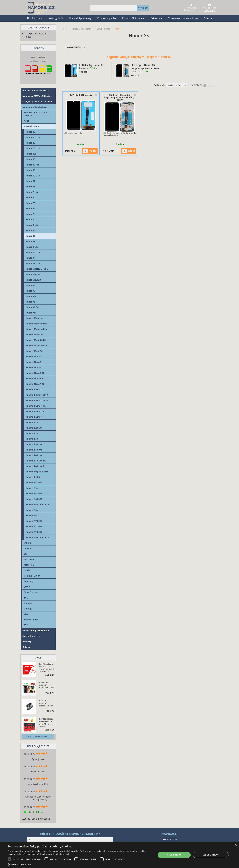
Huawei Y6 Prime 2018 (37, 504)
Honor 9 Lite (32, 247)
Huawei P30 (32, 439)
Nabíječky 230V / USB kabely (37, 96)
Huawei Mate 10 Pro (36, 329)
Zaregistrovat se (191, 10)
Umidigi (28, 609)
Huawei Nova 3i (34, 362)
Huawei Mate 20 (34, 335)
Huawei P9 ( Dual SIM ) (37, 472)
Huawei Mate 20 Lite (36, 340)
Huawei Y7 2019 (34, 526)
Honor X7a (31, 296)
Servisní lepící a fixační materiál (36, 114)
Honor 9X (30, 258)
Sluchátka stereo (31, 636)
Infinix (27, 543)
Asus (26, 121)
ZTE (26, 625)
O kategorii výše (73, 47)
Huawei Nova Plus (35, 378)
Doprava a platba (107, 18)
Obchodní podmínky (80, 18)
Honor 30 (30, 159)
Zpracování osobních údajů (183, 18)
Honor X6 (30, 285)
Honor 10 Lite (33, 137)
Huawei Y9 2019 (34, 532)
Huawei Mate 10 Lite (36, 324)
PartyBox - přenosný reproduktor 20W (47, 685)
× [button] (236, 845)
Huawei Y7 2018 (34, 521)
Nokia (27, 570)
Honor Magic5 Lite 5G (37, 269)
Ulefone (28, 603)
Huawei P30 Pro (34, 450)
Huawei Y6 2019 (34, 499)
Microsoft (29, 559)
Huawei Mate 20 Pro (36, 346)
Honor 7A (30, 209)
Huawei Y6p (32, 510)
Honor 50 (30, 170)
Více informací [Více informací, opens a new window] (62, 854)
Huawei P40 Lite (34, 455)
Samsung (29, 581)
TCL (26, 598)
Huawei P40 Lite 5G (36, 461)
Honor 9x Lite (33, 263)
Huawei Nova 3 (33, 357)
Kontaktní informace (133, 18)
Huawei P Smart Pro (36, 406)
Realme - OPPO (32, 576)
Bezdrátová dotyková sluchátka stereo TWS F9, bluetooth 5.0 (47, 704)
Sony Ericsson (31, 592)
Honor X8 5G (32, 307)
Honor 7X (30, 214)
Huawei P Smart (34, 389)
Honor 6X (30, 187)
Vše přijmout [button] (174, 855)
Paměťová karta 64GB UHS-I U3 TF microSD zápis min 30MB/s (47, 722)
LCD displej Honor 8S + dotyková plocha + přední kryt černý (146, 69)
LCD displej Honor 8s (91, 65)
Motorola (29, 565)
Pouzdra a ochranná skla (36, 91)
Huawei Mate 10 (34, 318)
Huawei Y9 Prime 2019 (37, 537)
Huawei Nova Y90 (35, 384)
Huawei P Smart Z (35, 411)
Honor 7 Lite (32, 192)
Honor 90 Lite (33, 252)
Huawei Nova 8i (34, 367)
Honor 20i (31, 154)
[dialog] (120, 855)
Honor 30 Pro (32, 165)
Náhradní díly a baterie (35, 107)
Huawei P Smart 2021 (37, 400)
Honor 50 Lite (33, 176)
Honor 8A (30, 230)
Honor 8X (30, 241)
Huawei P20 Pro (34, 433)
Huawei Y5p (32, 488)
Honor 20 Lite (33, 148)
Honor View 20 (33, 280)
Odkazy (208, 18)
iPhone (28, 548)
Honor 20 (30, 143)
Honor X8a (31, 313)
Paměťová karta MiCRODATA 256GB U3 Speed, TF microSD (47, 667)
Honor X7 (30, 291)
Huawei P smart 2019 (37, 395)
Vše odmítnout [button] (211, 855)
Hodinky (27, 642)
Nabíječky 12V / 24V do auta (37, 101)
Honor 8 (30, 219)
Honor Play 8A (33, 274)
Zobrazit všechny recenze (36, 819)
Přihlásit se (191, 8)
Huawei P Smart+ (35, 417)
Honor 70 (30, 198)
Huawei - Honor (32, 126)
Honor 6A (30, 181)
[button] (80, 864)
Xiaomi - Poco (31, 620)
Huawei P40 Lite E (35, 466)
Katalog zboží (56, 18)
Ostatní (26, 647)
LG (25, 554)
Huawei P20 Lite (34, 428)
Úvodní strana (35, 18)
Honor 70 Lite (33, 203)
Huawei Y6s (32, 515)
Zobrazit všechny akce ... (38, 736)
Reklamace (156, 18)
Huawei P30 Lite (34, 444)
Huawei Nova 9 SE (35, 373)
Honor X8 (30, 302)
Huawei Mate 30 (34, 351)
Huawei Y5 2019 (34, 483)
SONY (27, 587)
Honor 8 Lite (32, 225)
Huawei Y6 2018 (34, 494)
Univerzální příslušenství (36, 631)
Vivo (26, 614)
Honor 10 (30, 132)
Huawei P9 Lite (33, 477)
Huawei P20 (32, 422)
